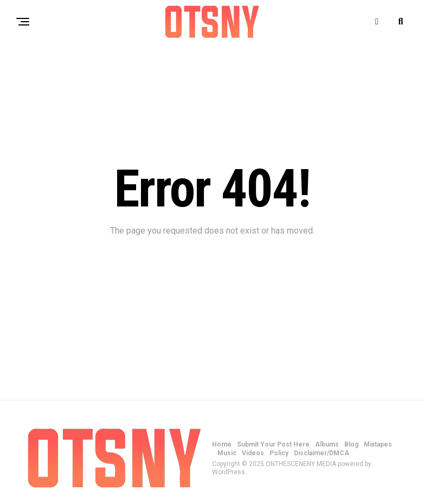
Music (227, 453)
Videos (253, 453)
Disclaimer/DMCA (322, 453)
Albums (327, 444)
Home (222, 444)
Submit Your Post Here (273, 444)
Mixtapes (378, 444)
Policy (279, 453)
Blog (351, 444)
